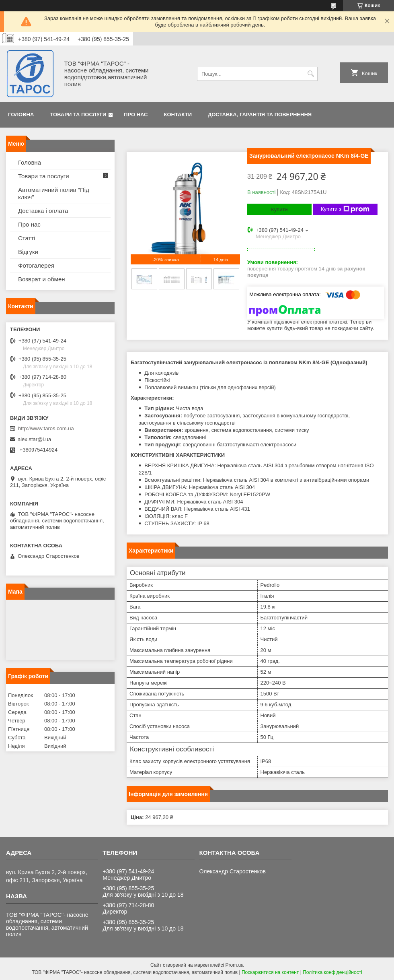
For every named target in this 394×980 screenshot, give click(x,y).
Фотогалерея (36, 265)
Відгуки (28, 252)
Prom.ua (235, 965)
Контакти (178, 115)
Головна (21, 115)
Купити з (345, 209)
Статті (27, 238)
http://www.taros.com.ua (46, 428)
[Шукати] (311, 74)
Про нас (136, 115)
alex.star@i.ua (34, 439)
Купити (279, 209)
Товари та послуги (78, 115)
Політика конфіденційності (332, 972)
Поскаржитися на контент (270, 972)
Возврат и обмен (42, 279)
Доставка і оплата (43, 211)
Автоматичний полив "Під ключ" (54, 193)
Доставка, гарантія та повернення (260, 115)
